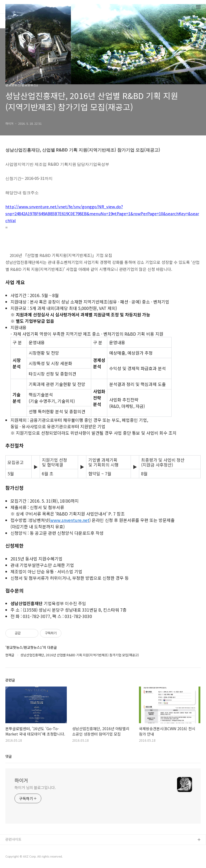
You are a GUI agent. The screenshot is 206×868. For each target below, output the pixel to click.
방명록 (33, 20)
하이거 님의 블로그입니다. (35, 787)
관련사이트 (13, 839)
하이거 (21, 780)
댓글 (9, 756)
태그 (18, 20)
